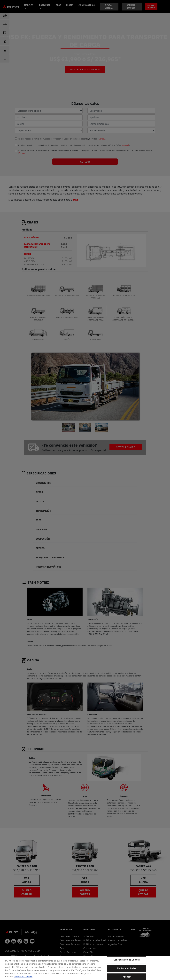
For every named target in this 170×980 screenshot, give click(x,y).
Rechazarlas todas (127, 968)
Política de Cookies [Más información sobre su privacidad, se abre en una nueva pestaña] (23, 977)
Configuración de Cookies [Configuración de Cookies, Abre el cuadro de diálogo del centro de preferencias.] (127, 960)
